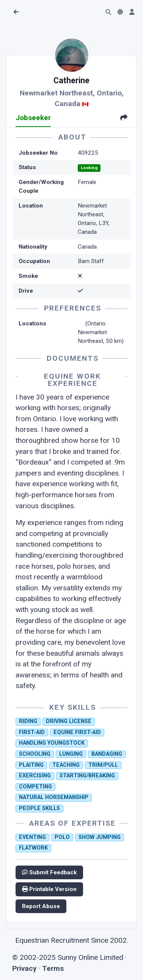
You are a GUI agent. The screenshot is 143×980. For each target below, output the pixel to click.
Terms (53, 968)
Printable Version (49, 889)
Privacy (24, 968)
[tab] (124, 118)
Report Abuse (41, 906)
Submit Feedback (49, 872)
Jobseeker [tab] (33, 118)
